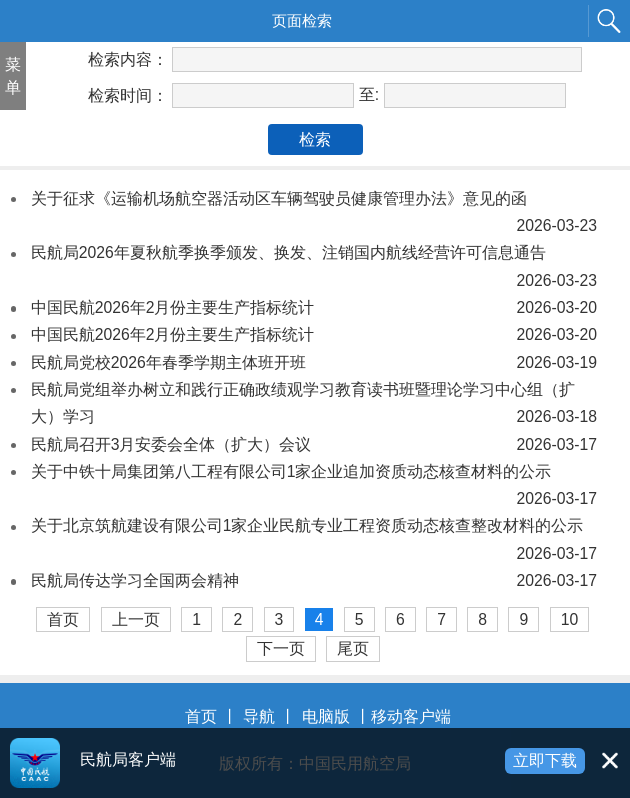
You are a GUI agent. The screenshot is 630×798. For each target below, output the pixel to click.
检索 (315, 139)
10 (570, 619)
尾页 (353, 648)
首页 (63, 619)
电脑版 (326, 716)
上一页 (136, 619)
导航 (259, 716)
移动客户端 (411, 716)
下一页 (281, 648)
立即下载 (545, 760)
